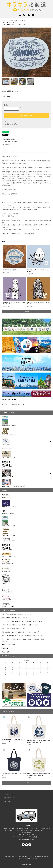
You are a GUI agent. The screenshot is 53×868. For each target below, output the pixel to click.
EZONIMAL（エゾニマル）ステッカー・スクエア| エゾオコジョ (14, 303)
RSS (33, 858)
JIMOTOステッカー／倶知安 (9, 270)
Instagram (29, 858)
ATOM (36, 858)
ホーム (4, 21)
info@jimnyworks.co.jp (28, 839)
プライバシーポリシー (21, 858)
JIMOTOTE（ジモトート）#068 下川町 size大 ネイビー (14, 774)
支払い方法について (13, 857)
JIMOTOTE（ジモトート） (12, 22)
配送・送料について (23, 857)
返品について (7, 121)
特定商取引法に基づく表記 (10, 124)
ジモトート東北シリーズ (20, 21)
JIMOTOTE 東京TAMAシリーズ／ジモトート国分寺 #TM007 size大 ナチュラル (39, 774)
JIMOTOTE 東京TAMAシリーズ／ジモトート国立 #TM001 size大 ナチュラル (39, 742)
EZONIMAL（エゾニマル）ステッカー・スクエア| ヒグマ (38, 303)
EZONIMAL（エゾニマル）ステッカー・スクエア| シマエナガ (38, 271)
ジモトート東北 (22, 24)
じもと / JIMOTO (10, 21)
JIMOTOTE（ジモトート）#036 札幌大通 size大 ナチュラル (14, 741)
